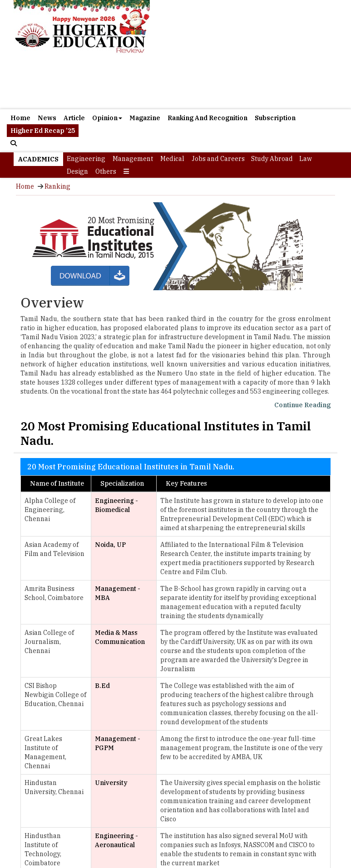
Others (106, 171)
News (47, 118)
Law (306, 159)
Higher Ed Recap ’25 (43, 131)
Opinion (107, 118)
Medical (172, 159)
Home (20, 118)
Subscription (275, 118)
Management (133, 159)
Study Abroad (272, 159)
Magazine (145, 118)
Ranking (57, 186)
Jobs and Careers (218, 159)
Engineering (86, 159)
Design (77, 171)
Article (74, 118)
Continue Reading (302, 405)
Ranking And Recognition (208, 118)
